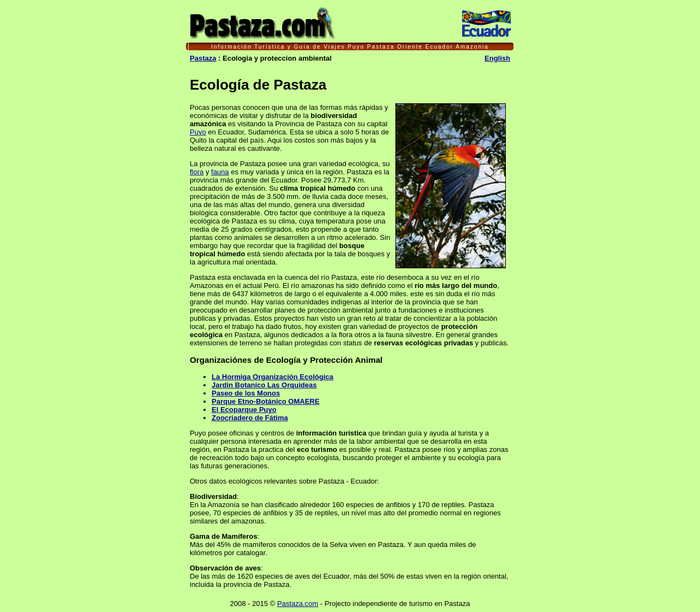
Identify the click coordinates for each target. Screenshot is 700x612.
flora (197, 172)
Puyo (198, 132)
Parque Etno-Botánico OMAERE (266, 401)
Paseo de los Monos (246, 393)
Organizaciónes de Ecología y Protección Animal (286, 360)
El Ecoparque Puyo (244, 410)
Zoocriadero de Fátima (250, 418)
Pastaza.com (298, 604)
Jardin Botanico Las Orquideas (264, 385)
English (497, 58)
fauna (220, 172)
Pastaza (203, 58)
